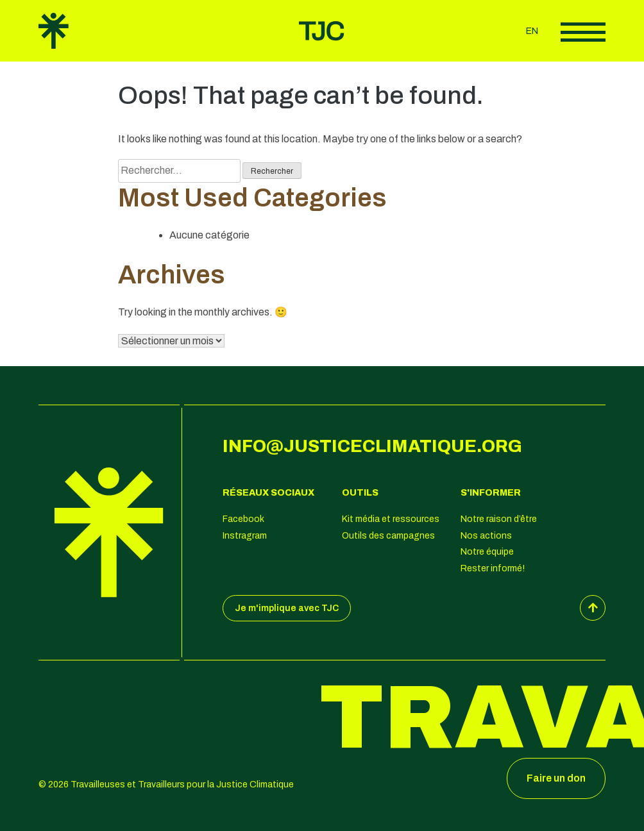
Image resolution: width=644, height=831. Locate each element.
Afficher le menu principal (583, 32)
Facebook (243, 519)
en (532, 31)
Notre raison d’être (499, 519)
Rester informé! (493, 568)
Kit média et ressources (391, 519)
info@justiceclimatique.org (372, 446)
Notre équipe (487, 552)
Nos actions (486, 536)
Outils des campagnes (388, 536)
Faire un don (556, 778)
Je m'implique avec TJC (287, 608)
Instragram (245, 536)
